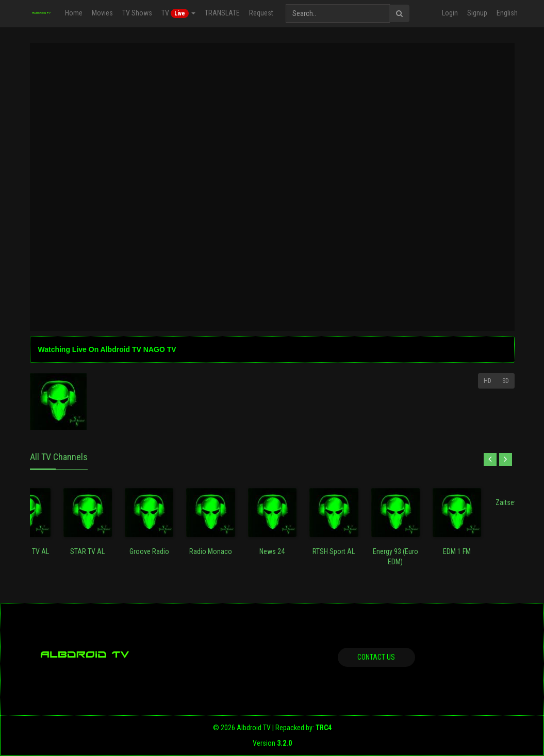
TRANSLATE (222, 13)
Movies (102, 13)
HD (488, 381)
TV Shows (137, 13)
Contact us (376, 657)
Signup (477, 13)
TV (178, 13)
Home (73, 13)
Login (450, 13)
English (507, 13)
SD (506, 381)
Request (261, 13)
